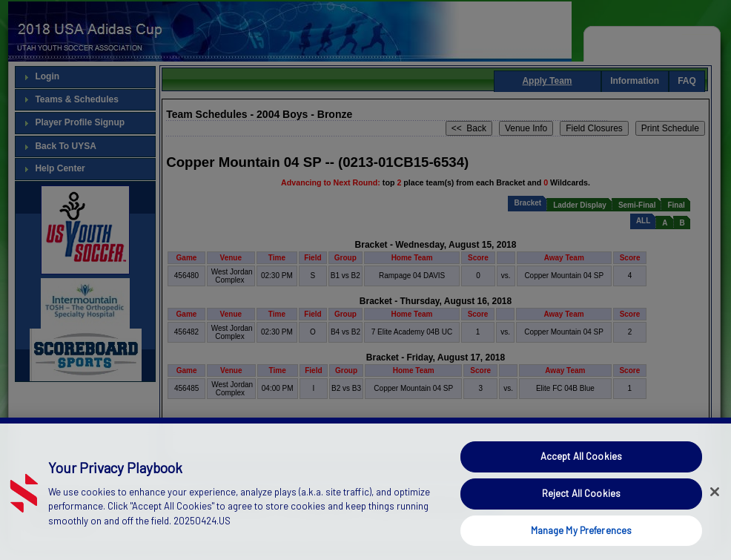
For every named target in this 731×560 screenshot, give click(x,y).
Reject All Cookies (581, 519)
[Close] (715, 518)
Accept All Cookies (581, 483)
